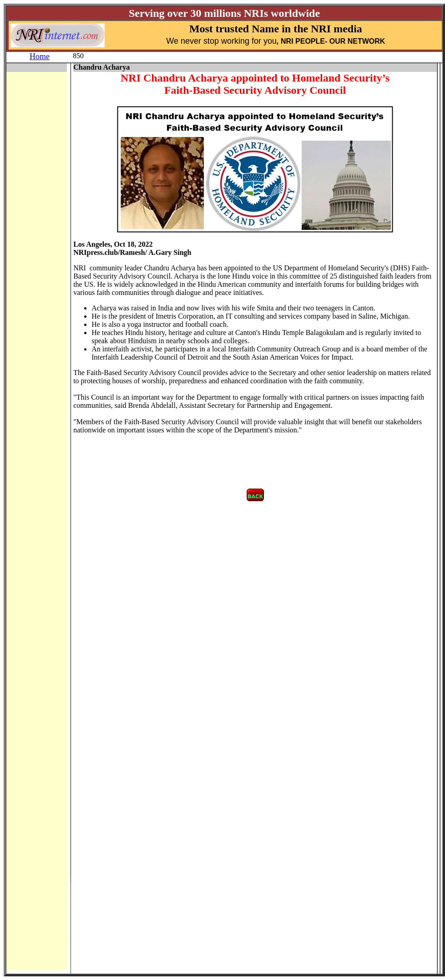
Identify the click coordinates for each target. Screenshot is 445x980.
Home (40, 56)
